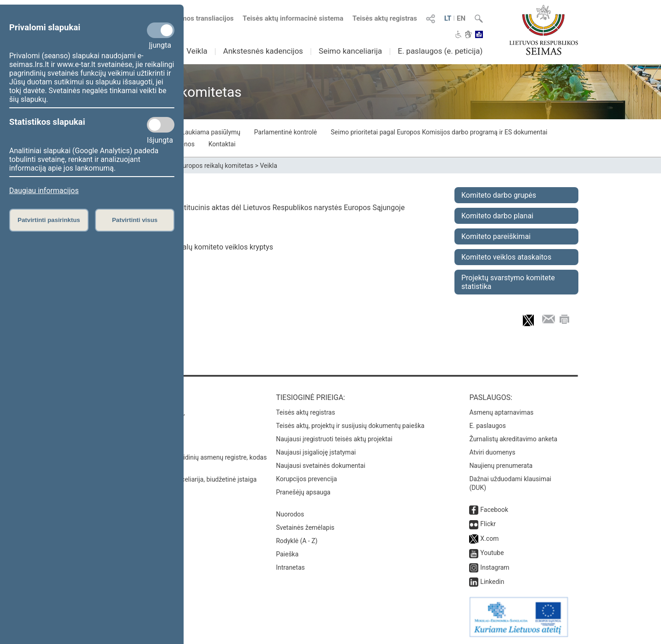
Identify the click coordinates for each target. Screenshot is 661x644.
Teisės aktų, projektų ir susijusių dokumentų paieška (350, 426)
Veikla (197, 51)
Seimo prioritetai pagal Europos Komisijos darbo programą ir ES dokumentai (439, 132)
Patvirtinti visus (135, 220)
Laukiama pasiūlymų (211, 132)
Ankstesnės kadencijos (263, 51)
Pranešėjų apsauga (303, 492)
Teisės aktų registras (385, 18)
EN (461, 18)
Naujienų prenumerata (501, 466)
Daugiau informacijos (44, 191)
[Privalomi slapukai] (161, 30)
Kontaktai (222, 144)
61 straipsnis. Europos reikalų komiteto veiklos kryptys (185, 247)
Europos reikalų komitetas (216, 166)
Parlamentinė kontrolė (286, 132)
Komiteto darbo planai (497, 216)
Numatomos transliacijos (190, 18)
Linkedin (492, 582)
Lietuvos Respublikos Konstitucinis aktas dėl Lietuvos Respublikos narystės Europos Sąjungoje (251, 208)
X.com (489, 539)
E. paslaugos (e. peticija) (440, 51)
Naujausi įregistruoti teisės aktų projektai (334, 439)
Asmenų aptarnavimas (501, 412)
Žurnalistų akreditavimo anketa (513, 439)
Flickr (488, 524)
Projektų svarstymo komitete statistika (508, 282)
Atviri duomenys (492, 452)
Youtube (492, 553)
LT (448, 18)
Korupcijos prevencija (306, 479)
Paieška (287, 554)
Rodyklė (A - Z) (297, 541)
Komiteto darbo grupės (499, 195)
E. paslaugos (487, 426)
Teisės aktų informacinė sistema (293, 18)
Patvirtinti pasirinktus (49, 220)
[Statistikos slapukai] (161, 125)
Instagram (495, 567)
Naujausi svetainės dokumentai (321, 466)
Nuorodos (290, 514)
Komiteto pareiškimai (496, 236)
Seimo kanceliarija (350, 51)
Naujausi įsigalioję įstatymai (316, 452)
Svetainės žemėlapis (305, 527)
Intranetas (290, 567)
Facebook (494, 510)
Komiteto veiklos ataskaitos (506, 257)
